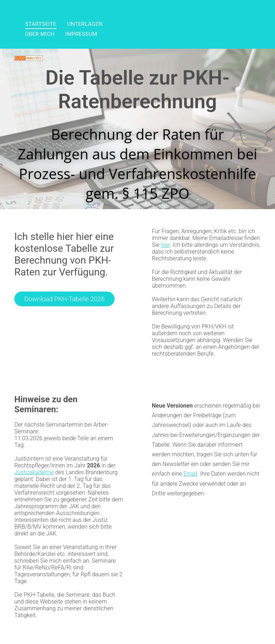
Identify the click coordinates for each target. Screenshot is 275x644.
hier (165, 245)
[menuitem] (41, 24)
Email (190, 474)
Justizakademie (34, 472)
